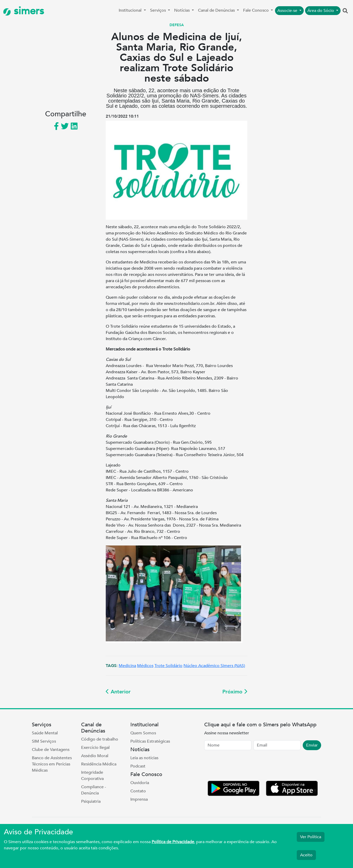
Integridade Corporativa (92, 776)
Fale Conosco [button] (256, 10)
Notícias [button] (182, 10)
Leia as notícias (144, 758)
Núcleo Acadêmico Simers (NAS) (214, 666)
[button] (345, 11)
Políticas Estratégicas (150, 741)
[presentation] (244, 766)
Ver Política (311, 837)
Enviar (312, 745)
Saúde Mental (45, 733)
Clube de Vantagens (51, 750)
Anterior (118, 692)
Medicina (127, 666)
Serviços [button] (158, 10)
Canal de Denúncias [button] (217, 10)
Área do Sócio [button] (321, 11)
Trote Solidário (168, 666)
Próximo (235, 692)
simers (24, 11)
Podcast (138, 766)
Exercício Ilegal (95, 748)
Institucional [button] (131, 10)
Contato (138, 791)
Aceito (306, 855)
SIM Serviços (44, 741)
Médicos (145, 666)
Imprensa (139, 799)
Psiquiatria (91, 801)
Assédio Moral (95, 756)
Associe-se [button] (288, 11)
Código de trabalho (100, 739)
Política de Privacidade (173, 842)
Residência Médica (99, 764)
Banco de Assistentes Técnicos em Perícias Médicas (52, 764)
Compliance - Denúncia (94, 790)
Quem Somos (143, 733)
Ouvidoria (140, 783)
